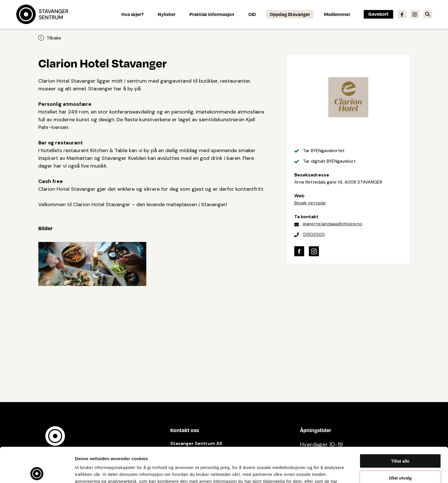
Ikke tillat (400, 459)
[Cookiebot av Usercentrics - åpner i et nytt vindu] (37, 472)
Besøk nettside (310, 203)
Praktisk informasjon (212, 14)
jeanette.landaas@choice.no (333, 224)
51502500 (314, 234)
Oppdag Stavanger (290, 14)
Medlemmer (337, 14)
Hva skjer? (133, 14)
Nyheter (167, 14)
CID (252, 14)
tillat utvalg (400, 443)
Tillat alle (400, 426)
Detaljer (304, 472)
